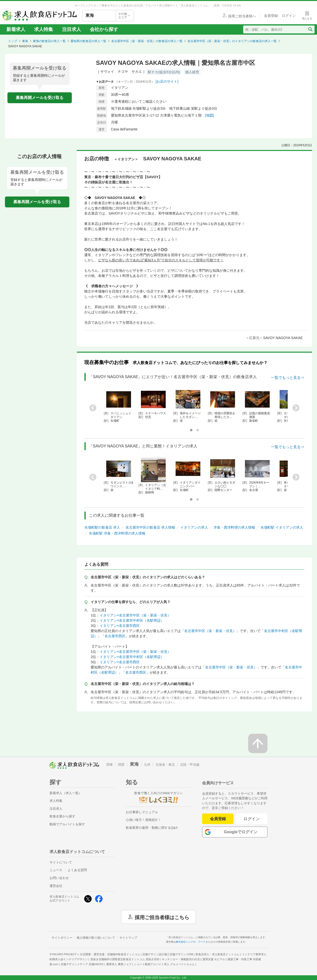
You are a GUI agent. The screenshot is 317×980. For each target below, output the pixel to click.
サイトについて (61, 862)
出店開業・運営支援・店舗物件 (110, 954)
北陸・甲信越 (190, 765)
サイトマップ (128, 938)
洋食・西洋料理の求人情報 (234, 527)
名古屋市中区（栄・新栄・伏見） (210, 631)
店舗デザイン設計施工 (168, 954)
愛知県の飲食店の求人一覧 (88, 41)
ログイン (252, 819)
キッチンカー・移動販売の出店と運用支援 (193, 959)
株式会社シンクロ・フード (191, 942)
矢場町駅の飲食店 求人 (102, 527)
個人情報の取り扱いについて (96, 938)
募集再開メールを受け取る (40, 98)
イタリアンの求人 (194, 527)
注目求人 (72, 29)
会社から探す (104, 29)
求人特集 (44, 29)
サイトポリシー (62, 938)
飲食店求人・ (217, 954)
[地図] (210, 115)
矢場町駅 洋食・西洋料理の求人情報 (117, 533)
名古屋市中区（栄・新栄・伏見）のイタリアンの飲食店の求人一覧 (232, 41)
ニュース (56, 870)
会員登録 (218, 819)
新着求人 (16, 29)
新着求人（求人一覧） (66, 793)
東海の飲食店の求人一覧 (49, 41)
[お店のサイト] (167, 81)
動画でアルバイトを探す (67, 824)
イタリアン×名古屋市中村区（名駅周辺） (132, 620)
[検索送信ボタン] (310, 29)
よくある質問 (77, 870)
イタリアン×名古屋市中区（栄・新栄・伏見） (135, 615)
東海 (25, 41)
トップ (13, 41)
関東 (110, 765)
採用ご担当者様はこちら (162, 917)
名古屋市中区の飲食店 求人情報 (150, 527)
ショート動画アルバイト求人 (164, 964)
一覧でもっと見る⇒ (288, 378)
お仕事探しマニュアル (142, 812)
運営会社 (56, 886)
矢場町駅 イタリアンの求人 (282, 527)
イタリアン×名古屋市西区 (120, 626)
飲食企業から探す (62, 816)
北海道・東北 (165, 765)
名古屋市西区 (115, 636)
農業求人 (119, 964)
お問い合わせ (59, 878)
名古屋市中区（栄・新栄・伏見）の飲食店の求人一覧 (147, 41)
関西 (121, 765)
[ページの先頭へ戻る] (258, 743)
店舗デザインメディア (82, 964)
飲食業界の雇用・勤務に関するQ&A (152, 828)
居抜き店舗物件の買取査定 (125, 959)
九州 (147, 765)
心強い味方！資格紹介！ (144, 820)
